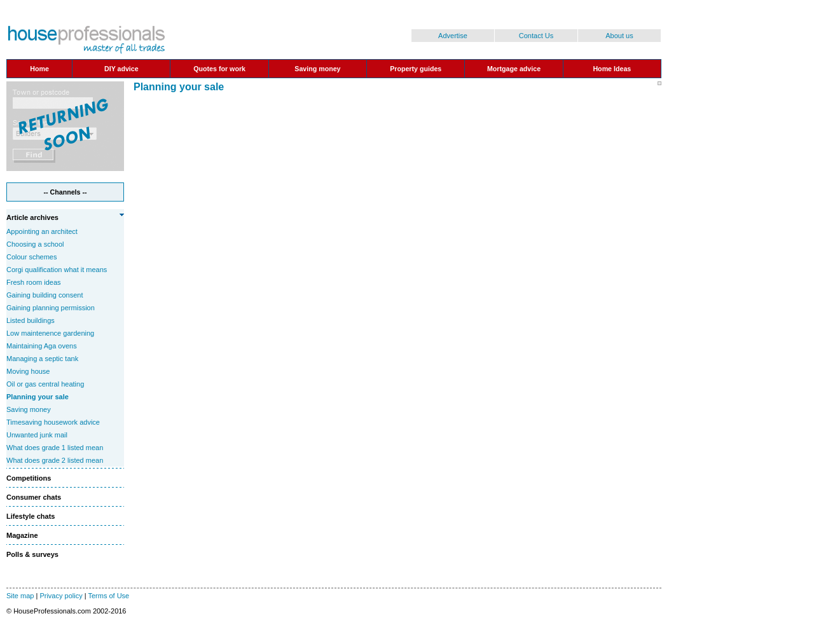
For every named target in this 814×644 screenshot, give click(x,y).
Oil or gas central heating (45, 384)
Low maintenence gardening (50, 333)
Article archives (32, 217)
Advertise (453, 36)
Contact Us (536, 36)
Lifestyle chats (31, 516)
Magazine (22, 535)
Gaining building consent (45, 295)
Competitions (29, 478)
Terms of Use (108, 596)
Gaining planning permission (51, 308)
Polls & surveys (32, 554)
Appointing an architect (42, 231)
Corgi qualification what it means (57, 270)
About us (619, 36)
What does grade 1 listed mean (55, 448)
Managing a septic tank (42, 359)
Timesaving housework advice (53, 422)
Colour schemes (31, 257)
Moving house (28, 371)
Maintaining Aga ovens (42, 346)
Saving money (29, 409)
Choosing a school (35, 244)
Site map (20, 596)
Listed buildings (31, 320)
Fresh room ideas (34, 282)
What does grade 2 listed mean (55, 460)
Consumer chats (34, 497)
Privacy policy (61, 596)
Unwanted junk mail (37, 435)
